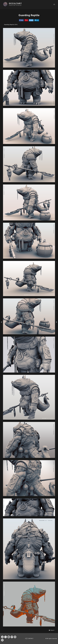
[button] (52, 630)
